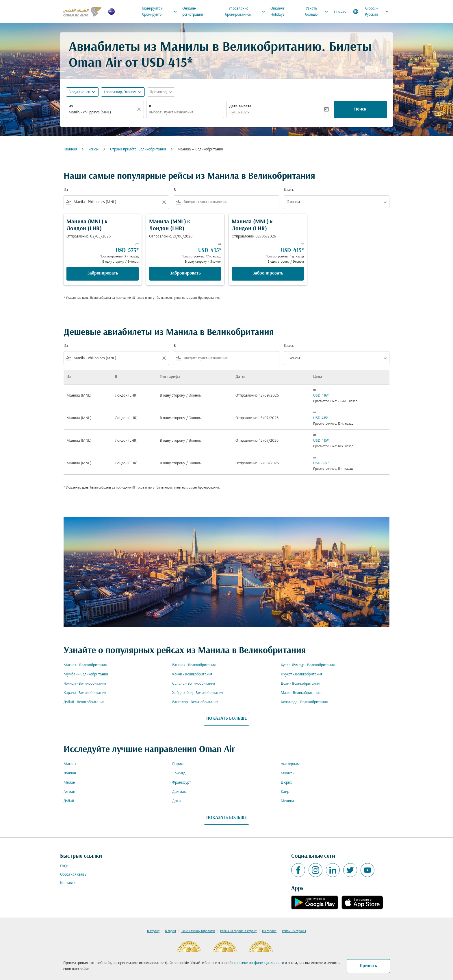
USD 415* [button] (167, 63)
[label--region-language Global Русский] (371, 12)
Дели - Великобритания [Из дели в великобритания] (300, 684)
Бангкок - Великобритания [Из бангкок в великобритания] (194, 665)
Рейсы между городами (198, 931)
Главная (70, 149)
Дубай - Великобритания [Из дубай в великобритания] (84, 702)
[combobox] (102, 112)
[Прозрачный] (140, 109)
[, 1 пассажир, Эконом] (120, 92)
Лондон (70, 773)
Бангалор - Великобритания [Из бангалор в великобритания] (195, 702)
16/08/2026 (239, 112)
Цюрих (286, 783)
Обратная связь (73, 875)
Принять (368, 966)
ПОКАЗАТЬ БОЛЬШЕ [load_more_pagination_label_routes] (226, 719)
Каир (285, 792)
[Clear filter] (164, 202)
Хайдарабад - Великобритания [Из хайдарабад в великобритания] (198, 693)
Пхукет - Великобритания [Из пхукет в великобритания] (302, 674)
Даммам (179, 792)
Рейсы (93, 149)
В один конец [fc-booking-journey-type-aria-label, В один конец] (79, 92)
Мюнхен (288, 773)
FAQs (64, 866)
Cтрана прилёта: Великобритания (138, 149)
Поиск (360, 109)
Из (71, 106)
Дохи (176, 801)
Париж (178, 764)
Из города (269, 931)
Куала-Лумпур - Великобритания (308, 665)
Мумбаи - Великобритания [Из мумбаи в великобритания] (86, 674)
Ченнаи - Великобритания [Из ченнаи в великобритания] (85, 684)
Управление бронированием (247, 12)
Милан (69, 783)
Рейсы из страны (294, 931)
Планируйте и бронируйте (160, 12)
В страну (153, 931)
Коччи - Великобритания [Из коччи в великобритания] (192, 674)
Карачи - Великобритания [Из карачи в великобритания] (85, 693)
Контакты (68, 883)
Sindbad (340, 12)
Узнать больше (318, 12)
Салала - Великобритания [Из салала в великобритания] (194, 684)
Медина (287, 801)
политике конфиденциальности (258, 963)
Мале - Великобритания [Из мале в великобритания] (301, 693)
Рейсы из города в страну (238, 931)
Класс (289, 190)
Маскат (70, 764)
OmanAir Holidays (277, 12)
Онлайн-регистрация (193, 12)
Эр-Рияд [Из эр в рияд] (179, 773)
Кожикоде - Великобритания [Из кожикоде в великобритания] (304, 702)
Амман (69, 792)
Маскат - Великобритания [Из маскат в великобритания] (85, 665)
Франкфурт (182, 783)
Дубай (69, 801)
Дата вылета (240, 106)
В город (170, 931)
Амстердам (290, 764)
